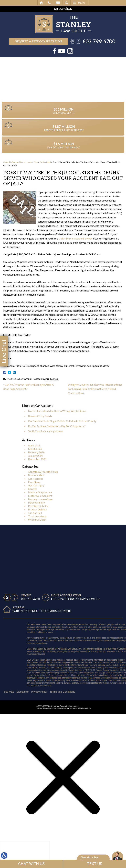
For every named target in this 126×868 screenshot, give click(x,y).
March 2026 (35, 449)
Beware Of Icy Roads (40, 416)
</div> (25, 854)
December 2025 (37, 459)
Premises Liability (38, 506)
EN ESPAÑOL (63, 9)
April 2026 (34, 445)
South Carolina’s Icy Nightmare (45, 431)
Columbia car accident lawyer (75, 238)
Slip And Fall (35, 513)
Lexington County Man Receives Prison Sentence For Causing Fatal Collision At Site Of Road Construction (95, 389)
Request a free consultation (39, 41)
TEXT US (95, 864)
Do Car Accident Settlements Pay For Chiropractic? (57, 426)
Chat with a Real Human (90, 859)
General (32, 489)
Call (49, 3)
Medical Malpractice (40, 492)
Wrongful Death (37, 520)
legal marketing (61, 708)
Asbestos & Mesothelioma (43, 472)
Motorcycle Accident (40, 496)
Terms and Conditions (20, 692)
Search (67, 3)
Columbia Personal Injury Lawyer (18, 162)
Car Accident (45, 162)
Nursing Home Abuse (40, 499)
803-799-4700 (99, 41)
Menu (82, 3)
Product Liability (37, 509)
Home (41, 3)
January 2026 (36, 456)
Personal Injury (36, 502)
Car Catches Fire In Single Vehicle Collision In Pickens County (62, 421)
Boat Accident (36, 475)
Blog (36, 162)
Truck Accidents (37, 516)
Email (58, 3)
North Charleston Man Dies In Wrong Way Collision (57, 411)
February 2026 (36, 452)
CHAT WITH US (31, 864)
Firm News (34, 482)
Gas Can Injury (36, 485)
